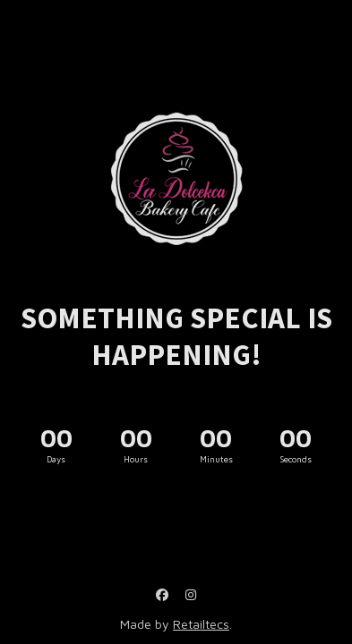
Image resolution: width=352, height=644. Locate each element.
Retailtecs (201, 624)
